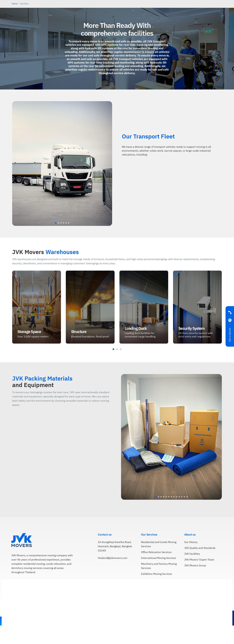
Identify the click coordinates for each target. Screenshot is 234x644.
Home (14, 22)
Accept (222, 637)
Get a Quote (230, 335)
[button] (56, 249)
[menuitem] (190, 9)
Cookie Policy (145, 636)
